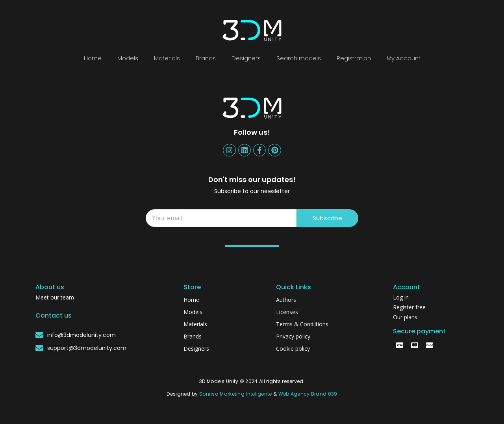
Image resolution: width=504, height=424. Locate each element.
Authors (286, 300)
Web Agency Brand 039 (308, 394)
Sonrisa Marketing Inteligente (236, 394)
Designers (246, 58)
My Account (404, 58)
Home (93, 58)
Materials (167, 58)
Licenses (287, 312)
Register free (409, 307)
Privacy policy (293, 336)
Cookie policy (293, 349)
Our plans (405, 317)
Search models (299, 58)
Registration (354, 58)
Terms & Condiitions (302, 324)
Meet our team (55, 297)
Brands (206, 58)
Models (128, 58)
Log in (401, 297)
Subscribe (327, 218)
